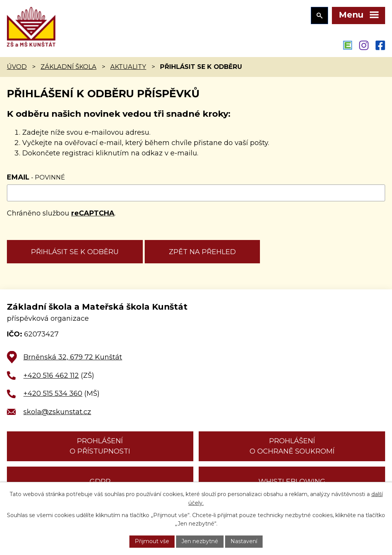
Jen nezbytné (200, 541)
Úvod (17, 67)
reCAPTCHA (93, 213)
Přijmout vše (152, 541)
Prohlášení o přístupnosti (100, 446)
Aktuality (128, 67)
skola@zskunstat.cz (57, 412)
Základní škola (69, 67)
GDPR (100, 482)
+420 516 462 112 (51, 375)
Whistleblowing (292, 482)
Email (36, 177)
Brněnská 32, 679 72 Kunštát (73, 357)
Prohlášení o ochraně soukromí (292, 446)
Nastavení (244, 541)
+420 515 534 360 (53, 393)
